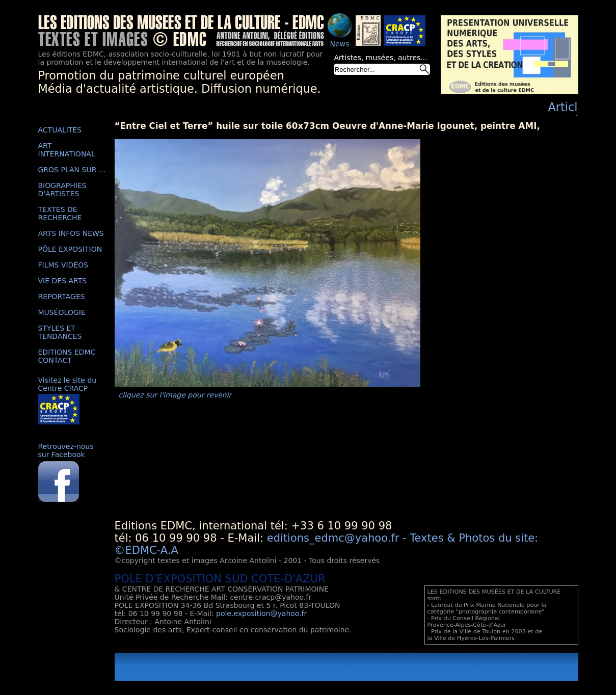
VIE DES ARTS (63, 281)
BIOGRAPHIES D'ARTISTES (62, 190)
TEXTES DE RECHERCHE (60, 213)
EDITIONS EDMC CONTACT (67, 356)
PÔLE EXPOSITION (70, 249)
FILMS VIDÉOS (63, 265)
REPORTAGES (62, 297)
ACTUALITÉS (60, 130)
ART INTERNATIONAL (67, 150)
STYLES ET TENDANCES (60, 332)
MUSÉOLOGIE (62, 312)
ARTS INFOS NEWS (71, 233)
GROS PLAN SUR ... (72, 170)
